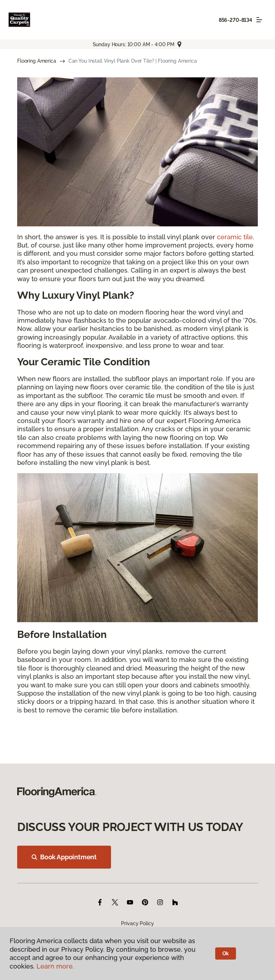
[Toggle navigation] (259, 20)
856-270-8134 (235, 20)
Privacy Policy (137, 923)
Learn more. (55, 966)
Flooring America (37, 61)
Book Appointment (64, 857)
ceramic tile (235, 237)
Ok (226, 953)
